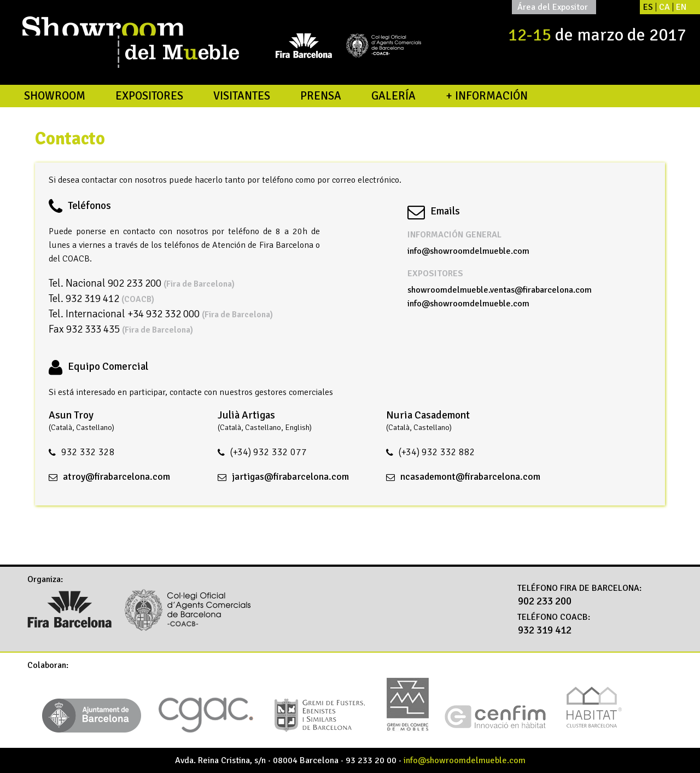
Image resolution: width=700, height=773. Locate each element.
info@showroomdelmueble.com (468, 251)
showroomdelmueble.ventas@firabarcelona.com (500, 290)
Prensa (321, 96)
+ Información (487, 96)
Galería (393, 96)
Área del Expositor (553, 7)
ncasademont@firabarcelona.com (470, 476)
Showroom (55, 96)
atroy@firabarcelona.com (116, 476)
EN (681, 7)
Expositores (149, 96)
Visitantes (242, 96)
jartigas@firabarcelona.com (290, 476)
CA (664, 7)
